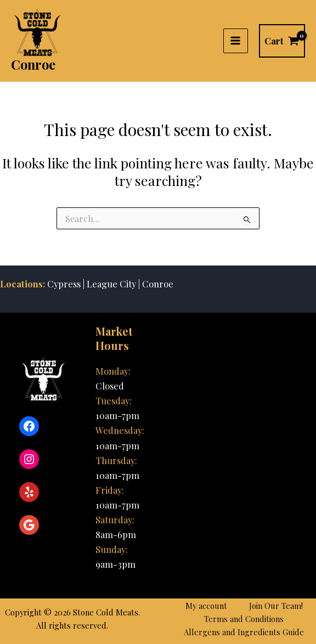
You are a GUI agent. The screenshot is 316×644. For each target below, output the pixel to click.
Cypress (64, 284)
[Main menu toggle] (236, 41)
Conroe (33, 64)
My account (206, 606)
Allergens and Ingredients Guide (244, 632)
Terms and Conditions (244, 619)
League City (110, 284)
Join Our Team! (276, 606)
